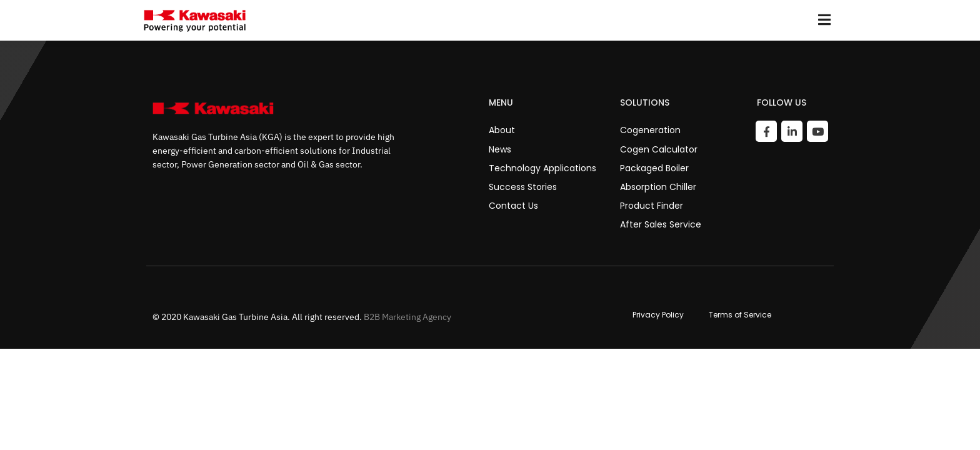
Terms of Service (740, 315)
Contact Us (513, 206)
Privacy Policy (658, 315)
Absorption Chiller (658, 187)
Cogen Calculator (659, 149)
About (502, 130)
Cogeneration (650, 130)
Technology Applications (542, 168)
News (500, 149)
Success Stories (523, 187)
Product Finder (652, 206)
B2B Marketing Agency (407, 317)
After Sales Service (661, 224)
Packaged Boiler (654, 168)
